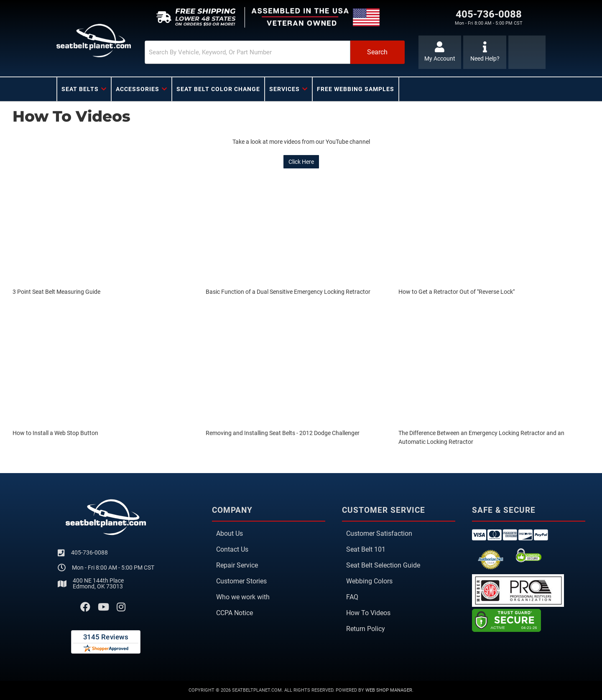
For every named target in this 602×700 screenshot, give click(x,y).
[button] (275, 52)
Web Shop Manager (389, 690)
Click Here (301, 162)
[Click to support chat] (485, 52)
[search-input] (247, 52)
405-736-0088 (89, 552)
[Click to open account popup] (440, 52)
